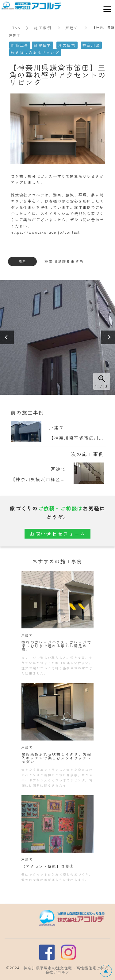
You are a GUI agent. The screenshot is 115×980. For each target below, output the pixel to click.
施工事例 (43, 28)
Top (16, 28)
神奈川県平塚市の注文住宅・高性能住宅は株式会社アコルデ (66, 970)
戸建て (72, 28)
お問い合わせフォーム (57, 534)
